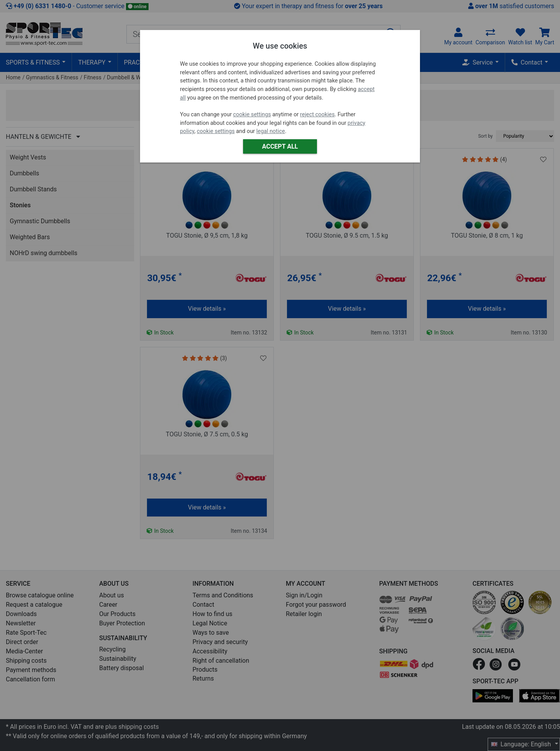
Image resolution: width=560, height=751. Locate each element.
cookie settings (252, 115)
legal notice (271, 131)
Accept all (280, 146)
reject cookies (318, 115)
